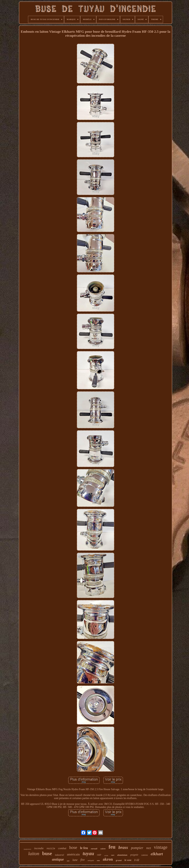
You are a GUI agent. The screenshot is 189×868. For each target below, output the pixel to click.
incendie (39, 848)
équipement (27, 849)
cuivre (103, 849)
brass (123, 847)
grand (119, 861)
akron (108, 859)
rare (113, 855)
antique (58, 859)
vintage (161, 847)
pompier (137, 848)
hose (73, 847)
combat (62, 848)
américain (73, 854)
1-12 (137, 860)
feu (112, 847)
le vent (128, 860)
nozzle (51, 849)
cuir (99, 855)
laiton (34, 853)
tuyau (88, 853)
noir (68, 861)
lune (75, 860)
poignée (134, 855)
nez (149, 848)
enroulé (94, 849)
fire (83, 860)
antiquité (91, 860)
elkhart (157, 854)
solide (106, 855)
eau (98, 860)
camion (144, 855)
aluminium (122, 855)
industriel (59, 855)
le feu (84, 848)
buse (47, 853)
